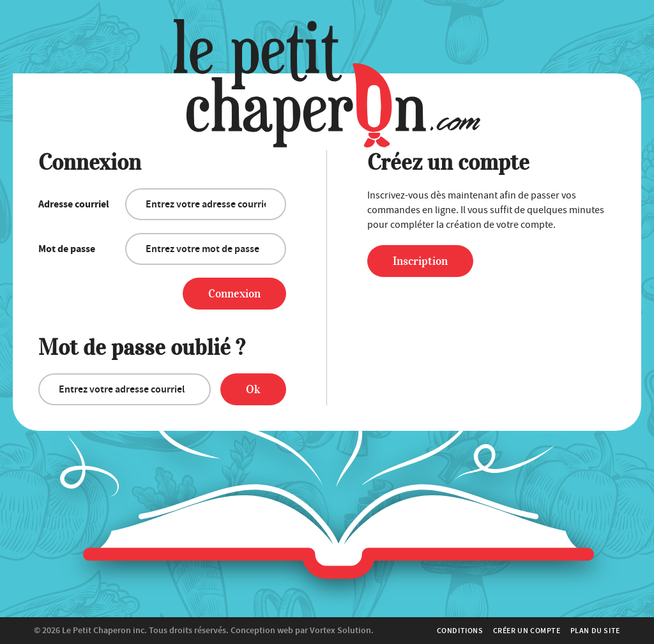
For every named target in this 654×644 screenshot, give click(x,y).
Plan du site (595, 631)
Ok (253, 389)
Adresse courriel (74, 204)
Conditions (460, 631)
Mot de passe (67, 249)
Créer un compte (527, 631)
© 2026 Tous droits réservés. (131, 630)
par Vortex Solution (333, 630)
